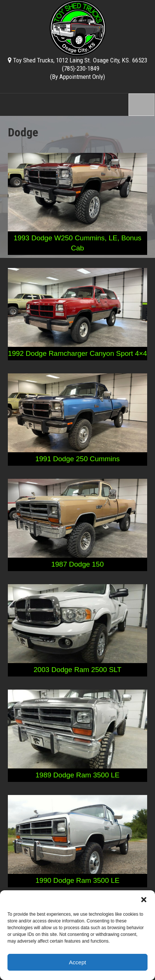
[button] (144, 900)
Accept (78, 962)
